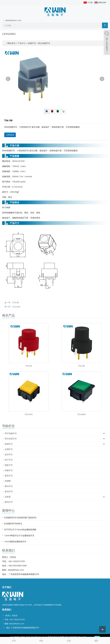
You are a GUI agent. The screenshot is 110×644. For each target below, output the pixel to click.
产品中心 (22, 43)
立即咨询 (10, 135)
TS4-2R (29, 366)
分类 (69, 640)
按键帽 (8, 481)
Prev (8, 79)
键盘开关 (9, 465)
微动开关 (9, 486)
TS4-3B (16, 302)
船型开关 (9, 476)
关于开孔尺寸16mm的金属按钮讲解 (20, 529)
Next (102, 79)
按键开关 (32, 43)
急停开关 (9, 454)
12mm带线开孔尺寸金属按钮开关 (19, 535)
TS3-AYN (16, 307)
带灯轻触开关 (11, 433)
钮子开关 (9, 460)
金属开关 (9, 449)
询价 (41, 639)
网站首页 (11, 43)
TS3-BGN (81, 414)
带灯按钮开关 (11, 439)
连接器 (8, 497)
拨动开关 (9, 491)
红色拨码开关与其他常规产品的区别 (20, 517)
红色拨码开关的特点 (13, 523)
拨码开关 (9, 502)
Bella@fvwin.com (14, 20)
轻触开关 (9, 470)
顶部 (96, 639)
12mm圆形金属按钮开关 (15, 541)
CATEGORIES (9, 34)
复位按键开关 (44, 43)
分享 (14, 639)
